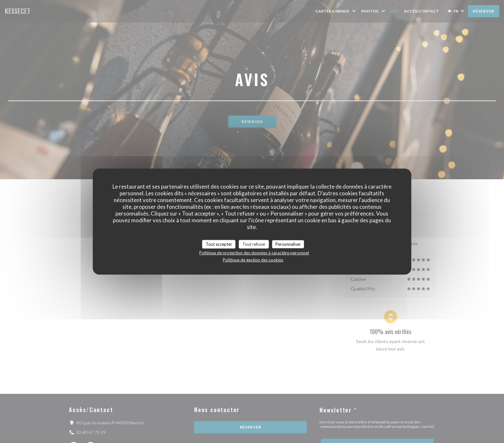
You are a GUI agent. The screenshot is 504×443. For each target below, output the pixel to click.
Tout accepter (219, 244)
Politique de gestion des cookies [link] (253, 260)
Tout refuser (254, 244)
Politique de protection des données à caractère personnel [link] (254, 253)
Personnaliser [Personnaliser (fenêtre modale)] (288, 244)
